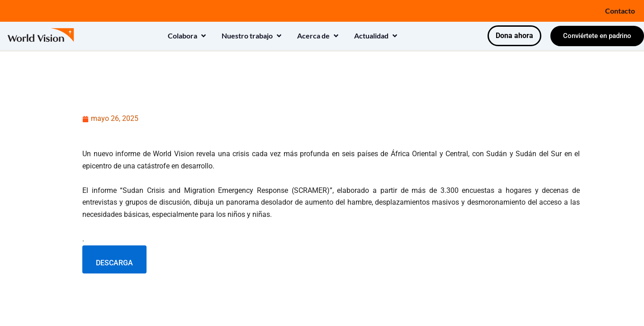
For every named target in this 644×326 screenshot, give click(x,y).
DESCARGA (114, 263)
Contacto (620, 11)
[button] (188, 36)
